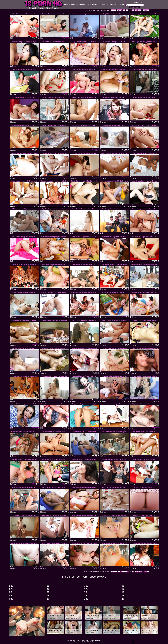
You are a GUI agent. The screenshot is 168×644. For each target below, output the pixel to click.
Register (141, 2)
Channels (121, 5)
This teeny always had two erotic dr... (114, 209)
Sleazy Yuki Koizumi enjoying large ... (114, 320)
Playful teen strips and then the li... (145, 98)
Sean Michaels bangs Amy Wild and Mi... (115, 265)
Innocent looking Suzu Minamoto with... (24, 153)
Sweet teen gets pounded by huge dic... (114, 153)
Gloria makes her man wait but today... (85, 543)
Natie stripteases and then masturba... (24, 14)
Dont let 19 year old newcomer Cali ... (54, 14)
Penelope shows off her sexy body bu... (24, 460)
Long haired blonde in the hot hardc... (85, 42)
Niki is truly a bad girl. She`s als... (54, 98)
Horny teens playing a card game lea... (145, 209)
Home (66, 5)
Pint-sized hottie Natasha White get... (84, 98)
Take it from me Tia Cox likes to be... (144, 432)
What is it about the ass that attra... (145, 460)
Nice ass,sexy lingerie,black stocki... (85, 488)
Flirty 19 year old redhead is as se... (115, 14)
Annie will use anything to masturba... (145, 237)
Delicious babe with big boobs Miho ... (54, 153)
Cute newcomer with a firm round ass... (24, 98)
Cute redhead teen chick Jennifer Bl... (115, 98)
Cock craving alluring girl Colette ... (114, 125)
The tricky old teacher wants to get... (54, 543)
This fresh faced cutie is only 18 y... (145, 488)
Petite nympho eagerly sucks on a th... (84, 237)
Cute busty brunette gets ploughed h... (114, 70)
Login (135, 2)
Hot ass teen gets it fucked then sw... (84, 153)
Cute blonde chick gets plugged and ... (54, 237)
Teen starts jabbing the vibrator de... (24, 237)
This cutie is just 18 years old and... (24, 209)
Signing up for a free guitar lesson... (145, 404)
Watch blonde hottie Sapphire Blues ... (144, 181)
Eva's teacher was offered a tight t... (145, 376)
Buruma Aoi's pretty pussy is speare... (24, 320)
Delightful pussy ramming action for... (54, 348)
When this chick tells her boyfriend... (85, 432)
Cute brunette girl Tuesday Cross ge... (24, 42)
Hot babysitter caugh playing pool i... (115, 348)
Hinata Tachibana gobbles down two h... (145, 348)
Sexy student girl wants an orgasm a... (24, 376)
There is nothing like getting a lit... (84, 70)
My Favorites (112, 5)
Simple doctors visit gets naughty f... (145, 320)
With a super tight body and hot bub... (114, 515)
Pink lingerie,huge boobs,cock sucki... (145, 543)
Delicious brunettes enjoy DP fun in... (24, 265)
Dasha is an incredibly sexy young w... (144, 292)
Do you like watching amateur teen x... (84, 14)
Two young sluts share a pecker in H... (145, 14)
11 (140, 10)
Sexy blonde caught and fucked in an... (114, 181)
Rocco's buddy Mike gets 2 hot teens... (24, 432)
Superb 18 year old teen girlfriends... (24, 292)
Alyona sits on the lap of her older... (114, 404)
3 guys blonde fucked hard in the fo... (115, 292)
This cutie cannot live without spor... (114, 432)
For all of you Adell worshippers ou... (84, 320)
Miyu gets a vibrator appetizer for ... (145, 515)
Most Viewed (92, 5)
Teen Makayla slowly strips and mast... (84, 348)
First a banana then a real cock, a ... (84, 265)
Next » (146, 10)
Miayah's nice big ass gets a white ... (54, 488)
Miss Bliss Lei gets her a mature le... (54, 265)
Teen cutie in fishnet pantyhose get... (84, 515)
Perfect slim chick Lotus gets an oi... (145, 125)
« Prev (114, 10)
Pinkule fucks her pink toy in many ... (54, 42)
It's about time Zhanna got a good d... (115, 488)
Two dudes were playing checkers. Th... (145, 265)
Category (73, 5)
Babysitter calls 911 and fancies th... (54, 460)
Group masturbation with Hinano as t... (24, 181)
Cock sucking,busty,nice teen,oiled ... (54, 70)
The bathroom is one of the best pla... (24, 515)
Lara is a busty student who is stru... (24, 70)
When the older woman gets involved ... (85, 292)
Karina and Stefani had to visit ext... (114, 376)
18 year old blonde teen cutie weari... (54, 515)
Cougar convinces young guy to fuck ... (54, 181)
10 (136, 10)
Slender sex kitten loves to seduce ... (24, 348)
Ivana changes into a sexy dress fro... (114, 543)
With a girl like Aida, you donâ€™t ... (144, 42)
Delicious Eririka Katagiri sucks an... (85, 460)
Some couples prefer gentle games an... (54, 320)
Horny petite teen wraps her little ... (54, 432)
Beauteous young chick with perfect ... (54, 292)
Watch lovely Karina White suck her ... (84, 209)
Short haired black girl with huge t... (145, 153)
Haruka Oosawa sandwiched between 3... (84, 181)
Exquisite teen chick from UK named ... (24, 543)
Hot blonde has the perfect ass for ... (84, 125)
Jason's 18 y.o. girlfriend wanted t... (84, 376)
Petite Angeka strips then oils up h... (24, 125)
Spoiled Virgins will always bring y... (54, 209)
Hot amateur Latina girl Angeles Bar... (114, 42)
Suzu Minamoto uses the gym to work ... (54, 404)
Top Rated (102, 5)
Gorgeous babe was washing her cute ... (145, 70)
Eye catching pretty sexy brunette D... (24, 404)
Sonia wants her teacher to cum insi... (114, 460)
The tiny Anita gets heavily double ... (24, 488)
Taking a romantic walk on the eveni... (54, 125)
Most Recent (82, 5)
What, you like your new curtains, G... (54, 376)
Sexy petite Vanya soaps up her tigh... (85, 404)
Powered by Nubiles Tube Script (84, 642)
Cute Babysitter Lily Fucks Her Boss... (114, 237)
